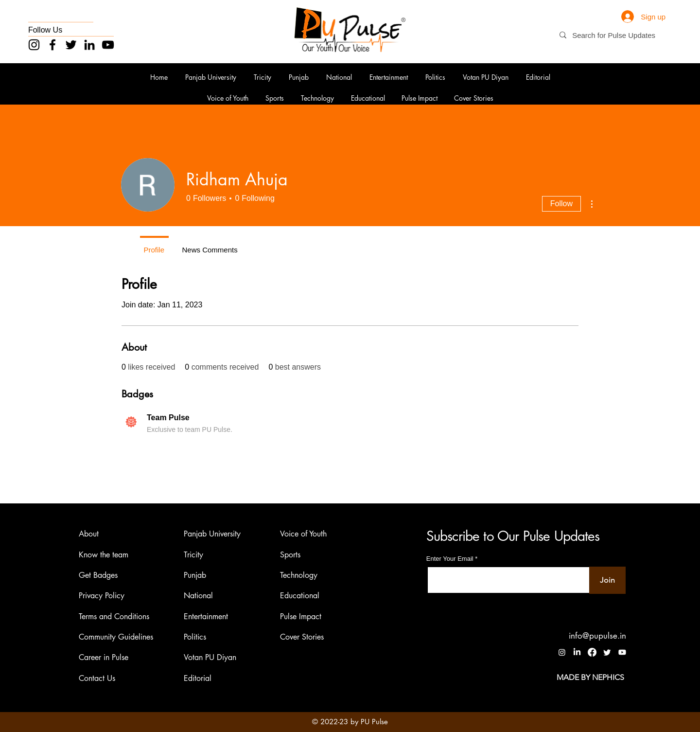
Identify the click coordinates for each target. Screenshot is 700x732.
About (89, 534)
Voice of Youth (303, 534)
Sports (290, 555)
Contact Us (97, 678)
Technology (299, 575)
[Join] (607, 580)
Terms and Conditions (114, 616)
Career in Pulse (104, 658)
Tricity (193, 555)
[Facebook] (52, 45)
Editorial (198, 678)
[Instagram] (34, 45)
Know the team (104, 555)
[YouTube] (108, 45)
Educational (300, 596)
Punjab (195, 575)
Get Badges (98, 575)
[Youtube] (622, 652)
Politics (195, 637)
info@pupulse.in (597, 636)
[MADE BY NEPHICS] (590, 678)
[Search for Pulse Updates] (618, 35)
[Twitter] (71, 45)
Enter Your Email (450, 559)
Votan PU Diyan (210, 658)
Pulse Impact (301, 616)
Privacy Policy (102, 596)
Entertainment (206, 616)
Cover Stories (302, 637)
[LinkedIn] (89, 45)
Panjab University (212, 534)
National (198, 596)
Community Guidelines (116, 637)
